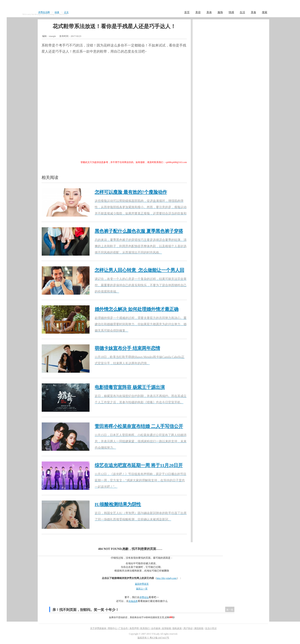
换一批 (230, 610)
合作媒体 (156, 628)
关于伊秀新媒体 (98, 628)
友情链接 (166, 628)
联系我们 (145, 628)
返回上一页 (142, 589)
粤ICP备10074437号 (159, 638)
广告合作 (123, 628)
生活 (242, 12)
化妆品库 (133, 601)
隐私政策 (177, 628)
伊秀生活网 (44, 12)
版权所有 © (144, 638)
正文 (66, 12)
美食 (254, 12)
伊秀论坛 (144, 597)
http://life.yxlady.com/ (167, 578)
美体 (209, 12)
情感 (231, 12)
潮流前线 (199, 628)
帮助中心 (112, 628)
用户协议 (188, 628)
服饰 (220, 12)
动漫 (57, 12)
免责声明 (134, 628)
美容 (198, 12)
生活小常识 (211, 628)
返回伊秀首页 (142, 584)
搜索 (265, 12)
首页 (187, 12)
